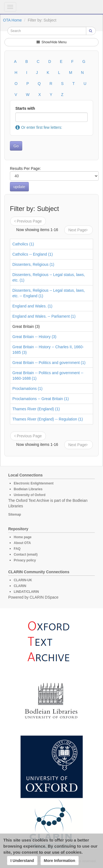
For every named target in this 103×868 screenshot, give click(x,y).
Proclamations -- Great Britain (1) (41, 399)
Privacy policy (25, 560)
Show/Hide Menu (52, 42)
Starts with (25, 108)
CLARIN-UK (23, 580)
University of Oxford (30, 495)
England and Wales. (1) (32, 306)
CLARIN (20, 586)
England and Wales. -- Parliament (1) (44, 316)
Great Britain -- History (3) (34, 337)
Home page (23, 537)
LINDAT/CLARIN (26, 592)
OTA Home (12, 20)
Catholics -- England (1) (33, 254)
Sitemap (15, 515)
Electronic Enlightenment (34, 483)
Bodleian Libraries (28, 489)
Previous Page (28, 221)
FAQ (17, 549)
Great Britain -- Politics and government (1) (49, 363)
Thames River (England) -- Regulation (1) (48, 419)
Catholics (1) (23, 244)
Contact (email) (26, 554)
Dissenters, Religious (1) (33, 264)
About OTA (22, 543)
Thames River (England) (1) (36, 409)
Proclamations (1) (27, 389)
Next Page (79, 230)
